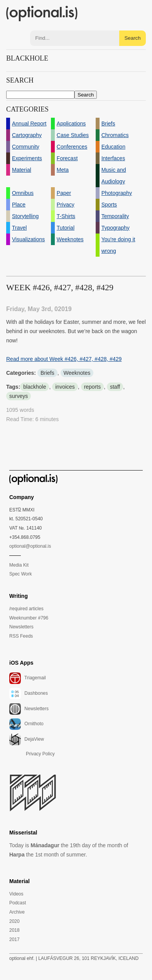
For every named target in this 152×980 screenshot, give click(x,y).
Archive (17, 912)
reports (93, 387)
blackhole (35, 387)
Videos (16, 894)
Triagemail (28, 678)
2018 (14, 930)
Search (132, 38)
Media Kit (19, 565)
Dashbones (29, 694)
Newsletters (21, 627)
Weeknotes (77, 373)
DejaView (27, 740)
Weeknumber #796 (29, 618)
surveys (19, 396)
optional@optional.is (30, 546)
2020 (14, 921)
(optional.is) (42, 14)
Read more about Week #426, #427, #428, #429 (64, 359)
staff (115, 387)
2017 (14, 939)
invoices (65, 387)
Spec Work (20, 574)
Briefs (47, 373)
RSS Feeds (21, 636)
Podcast (18, 903)
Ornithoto (26, 724)
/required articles (26, 609)
